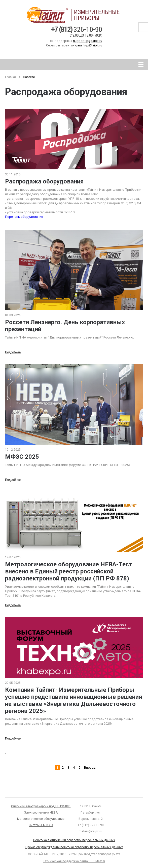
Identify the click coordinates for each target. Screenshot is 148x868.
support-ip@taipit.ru (88, 41)
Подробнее (13, 352)
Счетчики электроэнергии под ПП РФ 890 (41, 806)
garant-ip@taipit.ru (89, 45)
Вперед (90, 767)
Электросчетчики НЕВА (41, 813)
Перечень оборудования (24, 217)
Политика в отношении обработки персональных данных (74, 840)
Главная (11, 77)
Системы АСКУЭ (41, 825)
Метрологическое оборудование (41, 819)
